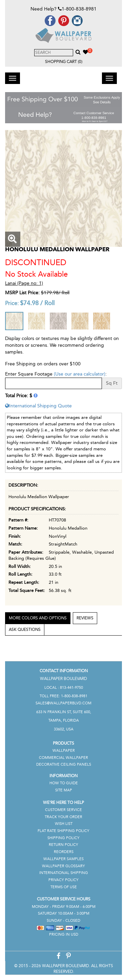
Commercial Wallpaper (63, 758)
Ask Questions (25, 630)
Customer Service (63, 810)
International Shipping (64, 873)
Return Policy (63, 845)
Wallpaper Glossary (63, 866)
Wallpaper (64, 751)
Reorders (64, 852)
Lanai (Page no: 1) (24, 283)
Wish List (64, 824)
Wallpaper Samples (63, 859)
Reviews (85, 618)
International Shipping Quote (38, 406)
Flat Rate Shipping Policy (63, 831)
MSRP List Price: (22, 293)
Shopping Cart (64, 62)
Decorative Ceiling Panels (64, 764)
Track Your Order (63, 817)
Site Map (64, 790)
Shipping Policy (63, 838)
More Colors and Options (38, 618)
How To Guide (64, 783)
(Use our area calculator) (80, 374)
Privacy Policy (63, 880)
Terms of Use (64, 887)
